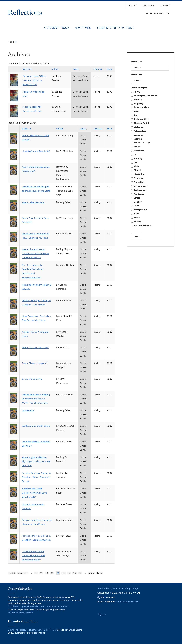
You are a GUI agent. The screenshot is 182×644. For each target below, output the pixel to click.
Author (55, 69)
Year (109, 69)
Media (137, 218)
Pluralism (139, 151)
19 (52, 573)
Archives (83, 28)
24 (80, 573)
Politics (138, 147)
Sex (135, 115)
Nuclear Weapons (143, 225)
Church (137, 170)
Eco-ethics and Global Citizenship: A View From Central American (35, 253)
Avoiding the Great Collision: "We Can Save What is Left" (34, 493)
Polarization (140, 131)
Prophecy (139, 103)
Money (137, 221)
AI (135, 155)
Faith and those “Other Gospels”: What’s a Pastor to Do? (35, 80)
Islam (136, 213)
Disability (139, 174)
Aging (137, 92)
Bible (136, 166)
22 (69, 573)
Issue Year (137, 75)
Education (139, 182)
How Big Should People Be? (36, 151)
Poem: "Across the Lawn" (35, 348)
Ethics (137, 198)
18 (47, 573)
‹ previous (23, 573)
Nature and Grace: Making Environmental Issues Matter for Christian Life (36, 399)
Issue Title (137, 62)
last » (99, 573)
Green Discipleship (32, 379)
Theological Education (145, 96)
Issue (77, 69)
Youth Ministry (142, 143)
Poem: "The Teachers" (33, 202)
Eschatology (140, 190)
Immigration (140, 210)
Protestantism (141, 107)
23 (75, 573)
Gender (138, 202)
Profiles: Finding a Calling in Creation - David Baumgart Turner (36, 477)
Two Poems (28, 410)
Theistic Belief (141, 123)
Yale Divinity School (115, 28)
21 (64, 573)
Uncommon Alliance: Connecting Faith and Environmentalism (33, 556)
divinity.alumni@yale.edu (20, 613)
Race (136, 111)
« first (12, 573)
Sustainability (141, 119)
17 (41, 573)
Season (98, 69)
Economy (138, 178)
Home (11, 42)
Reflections (26, 13)
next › (91, 573)
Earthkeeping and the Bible (36, 426)
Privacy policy (130, 589)
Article (27, 69)
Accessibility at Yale (109, 589)
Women (138, 139)
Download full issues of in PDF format (32, 630)
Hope (136, 206)
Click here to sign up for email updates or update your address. (39, 606)
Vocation (138, 135)
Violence (138, 127)
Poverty (138, 99)
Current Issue (57, 28)
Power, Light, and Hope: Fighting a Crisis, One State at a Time (36, 461)
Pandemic (139, 194)
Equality (138, 158)
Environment (140, 186)
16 (36, 573)
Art (135, 162)
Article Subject (139, 88)
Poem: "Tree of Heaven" (34, 363)
